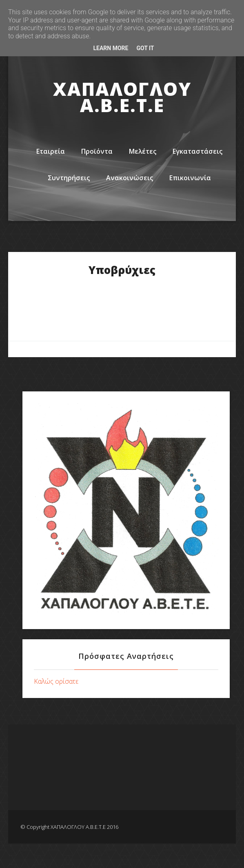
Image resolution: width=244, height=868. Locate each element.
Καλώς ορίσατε (56, 681)
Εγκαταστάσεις (197, 151)
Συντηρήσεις (69, 178)
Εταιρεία (51, 151)
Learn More (111, 48)
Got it (145, 48)
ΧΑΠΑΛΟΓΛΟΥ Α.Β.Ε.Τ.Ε (122, 97)
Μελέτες (143, 151)
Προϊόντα (97, 151)
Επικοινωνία (190, 178)
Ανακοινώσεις (130, 178)
